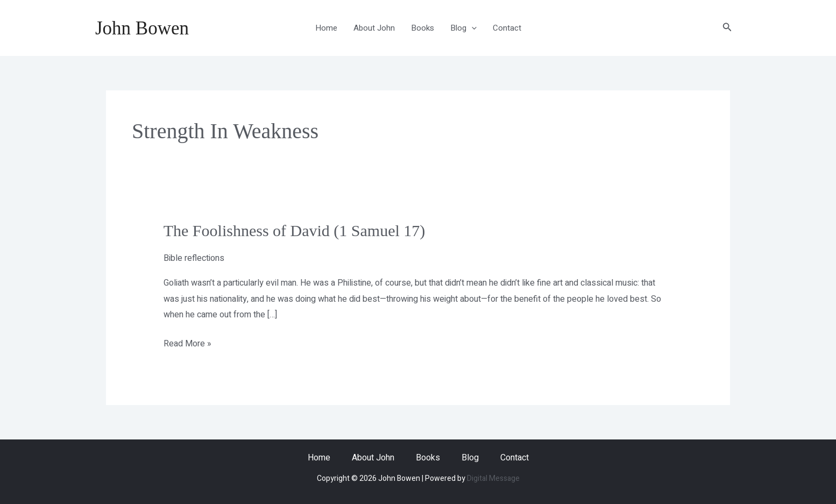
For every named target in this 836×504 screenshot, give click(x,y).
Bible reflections (194, 258)
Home (326, 28)
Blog (463, 28)
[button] (727, 28)
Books (423, 28)
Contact (507, 28)
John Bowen (142, 28)
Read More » (187, 343)
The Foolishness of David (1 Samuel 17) (295, 230)
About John (374, 28)
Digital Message (493, 478)
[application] (472, 28)
